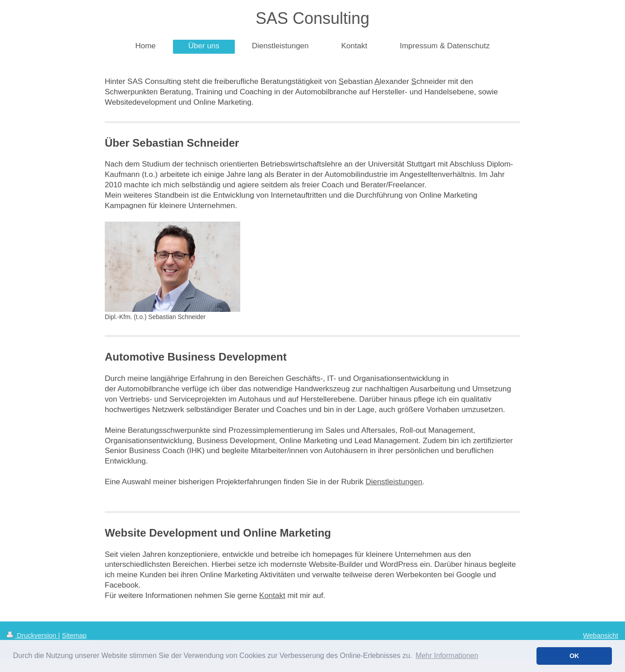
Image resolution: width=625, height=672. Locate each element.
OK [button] (574, 656)
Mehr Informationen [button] (447, 656)
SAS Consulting (312, 18)
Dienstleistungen (394, 482)
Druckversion (33, 635)
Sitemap (74, 635)
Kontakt (272, 596)
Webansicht (601, 635)
